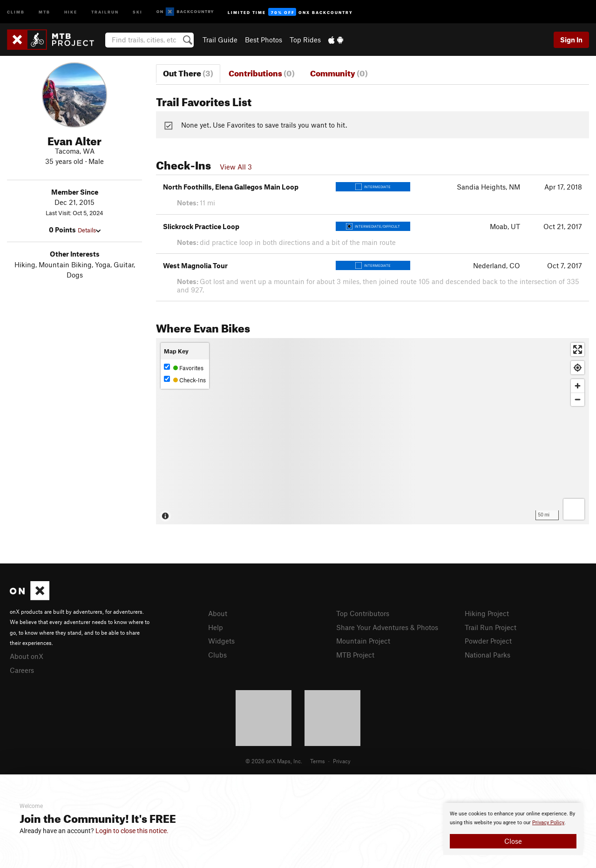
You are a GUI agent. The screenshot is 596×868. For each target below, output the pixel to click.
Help (216, 627)
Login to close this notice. (132, 831)
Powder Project (488, 641)
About (218, 613)
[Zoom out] (578, 399)
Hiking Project (487, 613)
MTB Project (355, 655)
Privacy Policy (548, 823)
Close (513, 841)
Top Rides (305, 40)
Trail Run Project (491, 627)
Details (89, 230)
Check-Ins (185, 380)
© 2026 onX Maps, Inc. (274, 761)
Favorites (184, 368)
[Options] (574, 509)
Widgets (221, 641)
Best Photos (264, 40)
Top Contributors (363, 613)
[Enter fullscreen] (578, 349)
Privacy (342, 761)
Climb (16, 11)
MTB (44, 11)
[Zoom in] (578, 386)
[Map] (372, 431)
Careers (22, 670)
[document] (513, 829)
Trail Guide (220, 40)
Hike (71, 11)
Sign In (571, 40)
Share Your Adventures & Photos (387, 627)
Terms (318, 761)
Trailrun (105, 11)
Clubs (217, 655)
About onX (27, 656)
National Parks (488, 655)
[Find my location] (578, 368)
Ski (138, 11)
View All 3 (236, 167)
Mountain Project (363, 641)
